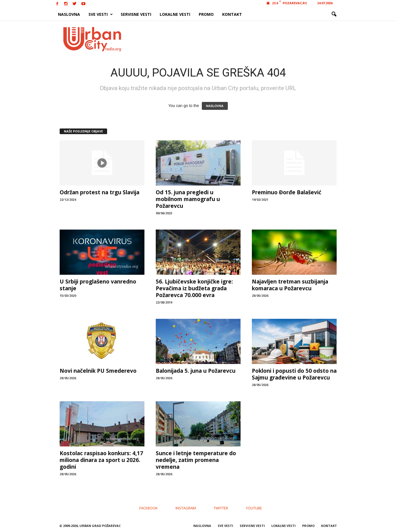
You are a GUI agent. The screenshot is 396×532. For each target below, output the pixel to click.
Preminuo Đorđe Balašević (287, 192)
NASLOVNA (69, 14)
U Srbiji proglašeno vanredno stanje (98, 285)
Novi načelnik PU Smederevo (98, 371)
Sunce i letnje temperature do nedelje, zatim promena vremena (196, 460)
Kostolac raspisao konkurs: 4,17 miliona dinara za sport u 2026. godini (101, 460)
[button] (334, 14)
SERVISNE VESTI (136, 14)
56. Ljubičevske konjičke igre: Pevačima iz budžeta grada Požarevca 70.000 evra (194, 288)
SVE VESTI (101, 14)
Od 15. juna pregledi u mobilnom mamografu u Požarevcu (188, 199)
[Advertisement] (239, 39)
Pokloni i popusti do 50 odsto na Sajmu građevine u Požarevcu (294, 374)
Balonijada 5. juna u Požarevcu (196, 371)
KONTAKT (232, 14)
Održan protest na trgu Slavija (99, 192)
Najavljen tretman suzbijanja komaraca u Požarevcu (290, 285)
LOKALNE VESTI (175, 14)
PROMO (206, 14)
